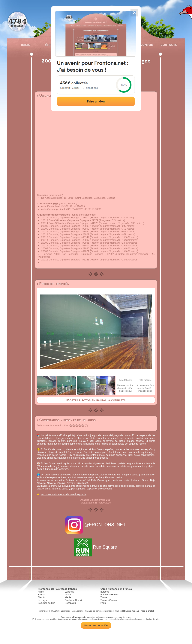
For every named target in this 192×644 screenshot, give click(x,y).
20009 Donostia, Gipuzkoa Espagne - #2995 (65, 226)
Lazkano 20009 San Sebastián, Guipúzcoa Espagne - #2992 (78, 254)
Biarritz (41, 597)
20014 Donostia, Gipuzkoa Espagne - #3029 (65, 232)
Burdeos (105, 592)
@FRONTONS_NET (96, 525)
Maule (68, 597)
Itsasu (68, 595)
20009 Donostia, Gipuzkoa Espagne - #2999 (65, 229)
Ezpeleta (69, 592)
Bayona (42, 595)
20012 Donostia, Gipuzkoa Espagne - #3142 (65, 237)
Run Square (96, 547)
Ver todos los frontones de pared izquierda (64, 494)
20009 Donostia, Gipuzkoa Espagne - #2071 (65, 251)
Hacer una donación (96, 625)
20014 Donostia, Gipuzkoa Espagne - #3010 (65, 218)
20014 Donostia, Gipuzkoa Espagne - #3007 (65, 240)
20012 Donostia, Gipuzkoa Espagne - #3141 (65, 260)
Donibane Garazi (73, 600)
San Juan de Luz (46, 603)
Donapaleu (70, 603)
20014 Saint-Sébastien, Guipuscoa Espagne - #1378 (70, 223)
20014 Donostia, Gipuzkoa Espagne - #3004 (65, 246)
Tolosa (104, 597)
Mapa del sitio (78, 611)
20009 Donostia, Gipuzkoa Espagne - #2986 (65, 248)
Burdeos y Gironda (110, 595)
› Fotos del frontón (53, 284)
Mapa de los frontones (94, 611)
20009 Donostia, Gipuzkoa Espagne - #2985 (65, 243)
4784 (17, 21)
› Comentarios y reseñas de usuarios (66, 420)
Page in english (147, 611)
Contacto (167, 45)
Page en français (132, 611)
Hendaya (42, 600)
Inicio (26, 45)
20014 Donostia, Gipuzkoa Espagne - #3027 (65, 234)
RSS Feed (118, 611)
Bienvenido (66, 611)
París (103, 603)
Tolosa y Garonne (109, 600)
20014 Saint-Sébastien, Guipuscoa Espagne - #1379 (70, 220)
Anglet (41, 592)
